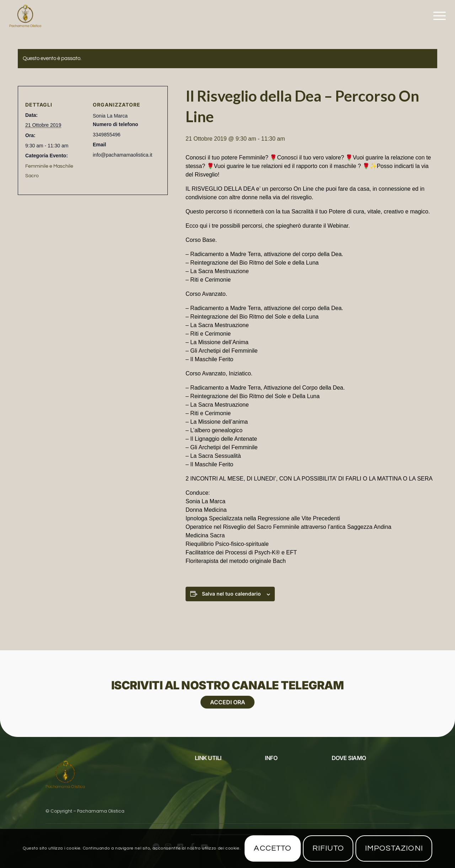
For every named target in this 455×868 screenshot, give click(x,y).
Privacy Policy (212, 791)
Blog (201, 780)
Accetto (273, 848)
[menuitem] (437, 16)
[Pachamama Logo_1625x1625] (25, 16)
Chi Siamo (275, 769)
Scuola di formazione (291, 791)
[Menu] (437, 16)
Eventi (202, 769)
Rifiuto (328, 848)
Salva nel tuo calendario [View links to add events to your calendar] (231, 594)
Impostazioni (394, 848)
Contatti (275, 780)
